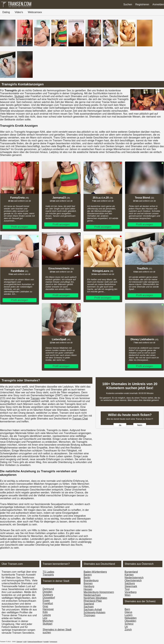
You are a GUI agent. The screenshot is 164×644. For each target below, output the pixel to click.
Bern (127, 609)
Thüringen (89, 615)
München (48, 621)
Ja (120, 425)
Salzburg (130, 583)
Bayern (88, 575)
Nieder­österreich (134, 578)
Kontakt (46, 642)
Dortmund (48, 589)
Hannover (48, 609)
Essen (46, 601)
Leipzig (47, 615)
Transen (35, 398)
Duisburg (48, 595)
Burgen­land (131, 572)
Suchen (128, 4)
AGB (25, 642)
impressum (54, 642)
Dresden (47, 592)
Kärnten (129, 575)
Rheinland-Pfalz (93, 601)
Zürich (128, 630)
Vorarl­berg (131, 592)
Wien (127, 595)
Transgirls (48, 575)
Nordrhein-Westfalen (95, 598)
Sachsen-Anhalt (93, 610)
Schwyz (129, 624)
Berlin (87, 578)
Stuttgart (19, 96)
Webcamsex (35, 12)
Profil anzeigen (19, 227)
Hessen (88, 589)
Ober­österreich (133, 580)
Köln (45, 612)
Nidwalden (131, 618)
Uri (126, 627)
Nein (140, 425)
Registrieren (142, 4)
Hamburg (89, 586)
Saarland (89, 604)
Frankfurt (48, 603)
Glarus (128, 612)
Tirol (127, 589)
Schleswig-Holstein (95, 612)
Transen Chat (80, 419)
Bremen (88, 583)
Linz (45, 618)
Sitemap (19, 642)
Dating (6, 12)
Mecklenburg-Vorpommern (99, 592)
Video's (19, 12)
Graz (45, 606)
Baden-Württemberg (95, 572)
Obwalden (130, 621)
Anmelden (158, 4)
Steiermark (131, 586)
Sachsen (89, 607)
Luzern (129, 615)
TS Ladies (48, 572)
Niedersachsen (92, 595)
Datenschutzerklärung (35, 642)
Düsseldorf (49, 598)
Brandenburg (91, 580)
